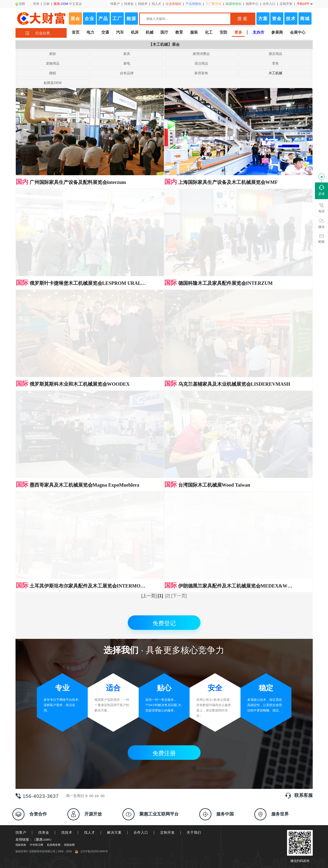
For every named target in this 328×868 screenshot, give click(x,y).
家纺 (53, 54)
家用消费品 (201, 54)
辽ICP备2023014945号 (91, 503)
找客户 (115, 4)
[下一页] (179, 247)
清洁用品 (201, 63)
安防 (224, 32)
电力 (90, 32)
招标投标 (21, 496)
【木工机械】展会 (164, 44)
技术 (291, 19)
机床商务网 (54, 496)
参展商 (277, 32)
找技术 (143, 4)
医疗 (164, 32)
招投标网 (69, 496)
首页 (76, 32)
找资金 (129, 4)
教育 (179, 32)
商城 (305, 19)
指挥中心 (252, 4)
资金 (277, 19)
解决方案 (114, 484)
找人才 (156, 4)
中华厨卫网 (36, 496)
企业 (89, 19)
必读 (321, 190)
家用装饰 (201, 73)
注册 (46, 4)
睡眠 (53, 73)
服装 (194, 32)
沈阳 (20, 4)
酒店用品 (275, 54)
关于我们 (194, 484)
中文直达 (68, 4)
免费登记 (164, 275)
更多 (238, 32)
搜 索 (242, 19)
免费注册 (164, 405)
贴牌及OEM (53, 83)
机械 (150, 32)
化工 (209, 32)
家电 (127, 63)
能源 (131, 19)
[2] (168, 247)
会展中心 (298, 32)
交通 (105, 32)
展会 (75, 19)
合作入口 (269, 4)
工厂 (117, 19)
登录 (36, 4)
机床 (135, 32)
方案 (263, 19)
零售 (275, 63)
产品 (103, 19)
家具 (127, 54)
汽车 (120, 32)
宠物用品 (53, 63)
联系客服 (304, 447)
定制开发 (286, 4)
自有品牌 (127, 73)
